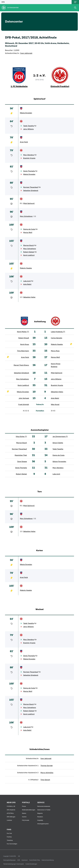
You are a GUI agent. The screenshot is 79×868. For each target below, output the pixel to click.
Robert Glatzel (29, 252)
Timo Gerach (45, 780)
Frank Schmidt (24, 405)
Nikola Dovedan (26, 113)
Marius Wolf (28, 233)
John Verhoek (24, 398)
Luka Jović (27, 281)
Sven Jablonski (26, 53)
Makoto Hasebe (26, 268)
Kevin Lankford (29, 255)
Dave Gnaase (22, 462)
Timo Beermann (23, 351)
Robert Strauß (24, 338)
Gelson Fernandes (59, 462)
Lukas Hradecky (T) (58, 332)
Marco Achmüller (47, 773)
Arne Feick (24, 142)
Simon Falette (58, 443)
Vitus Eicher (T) (21, 437)
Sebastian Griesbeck (31, 191)
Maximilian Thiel (21, 455)
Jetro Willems (28, 129)
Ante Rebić (27, 284)
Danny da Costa (29, 229)
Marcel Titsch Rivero (21, 365)
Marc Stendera (29, 155)
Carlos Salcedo (57, 338)
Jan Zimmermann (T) (60, 437)
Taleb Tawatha (29, 126)
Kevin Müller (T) (23, 332)
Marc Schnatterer (26, 216)
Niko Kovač (55, 405)
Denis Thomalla (29, 171)
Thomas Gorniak (47, 766)
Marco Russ (55, 351)
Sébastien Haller (29, 297)
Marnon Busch (29, 245)
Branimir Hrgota (29, 158)
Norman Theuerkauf (31, 187)
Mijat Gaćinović (29, 203)
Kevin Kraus (25, 344)
